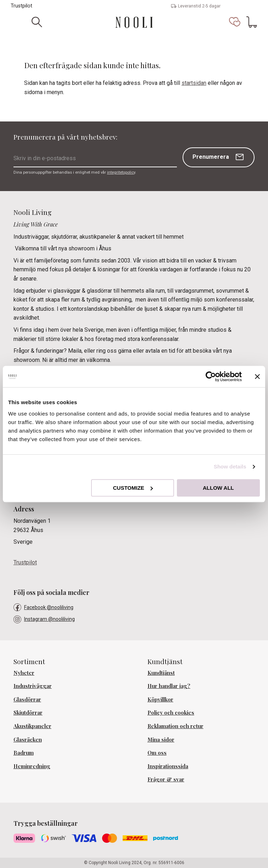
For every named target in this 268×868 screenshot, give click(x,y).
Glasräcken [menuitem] (28, 739)
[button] (235, 22)
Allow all (218, 488)
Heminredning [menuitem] (32, 766)
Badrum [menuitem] (24, 753)
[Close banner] (257, 376)
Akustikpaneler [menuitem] (32, 726)
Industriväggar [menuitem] (33, 686)
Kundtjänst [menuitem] (161, 673)
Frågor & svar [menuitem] (166, 779)
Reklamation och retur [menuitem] (175, 726)
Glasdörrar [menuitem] (27, 699)
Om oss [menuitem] (157, 753)
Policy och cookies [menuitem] (171, 712)
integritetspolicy (121, 172)
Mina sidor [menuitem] (161, 739)
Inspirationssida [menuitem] (168, 766)
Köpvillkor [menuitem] (160, 699)
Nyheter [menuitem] (24, 673)
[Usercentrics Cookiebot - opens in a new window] (211, 376)
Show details (230, 466)
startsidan (194, 83)
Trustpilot (21, 6)
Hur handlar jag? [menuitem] (169, 686)
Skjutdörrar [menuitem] (28, 712)
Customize (133, 488)
